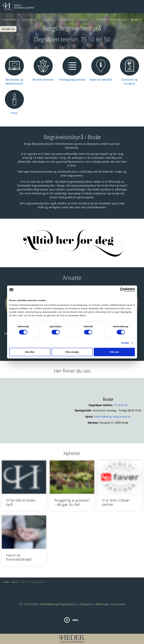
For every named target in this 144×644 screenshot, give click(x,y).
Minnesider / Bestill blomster (111, 20)
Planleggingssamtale (72, 80)
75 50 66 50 (95, 39)
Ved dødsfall (9, 20)
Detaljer (125, 343)
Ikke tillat (30, 352)
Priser (14, 113)
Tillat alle (114, 352)
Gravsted (47, 20)
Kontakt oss (8, 29)
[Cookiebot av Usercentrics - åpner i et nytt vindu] (122, 290)
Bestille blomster (43, 80)
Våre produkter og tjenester (74, 20)
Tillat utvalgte (72, 352)
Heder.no (136, 19)
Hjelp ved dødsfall (101, 80)
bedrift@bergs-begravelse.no (112, 416)
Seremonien (29, 20)
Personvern (118, 604)
